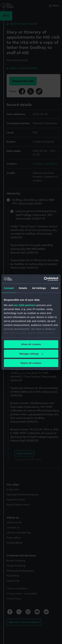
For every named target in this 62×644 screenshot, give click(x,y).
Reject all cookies (31, 363)
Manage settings (31, 354)
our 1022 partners (25, 305)
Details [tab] (23, 288)
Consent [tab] (9, 288)
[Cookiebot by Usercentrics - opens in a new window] (44, 279)
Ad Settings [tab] (39, 288)
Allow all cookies (31, 344)
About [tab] (55, 288)
